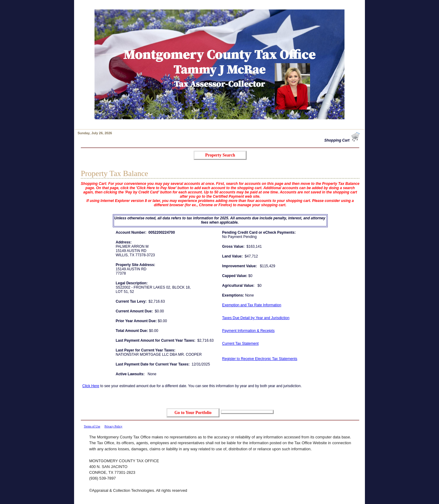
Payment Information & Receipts (248, 331)
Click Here (91, 386)
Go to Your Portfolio (193, 413)
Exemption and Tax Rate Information (252, 305)
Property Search (220, 155)
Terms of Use (92, 426)
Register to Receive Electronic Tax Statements (260, 359)
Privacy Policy (114, 426)
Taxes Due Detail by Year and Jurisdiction (256, 318)
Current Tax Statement (241, 344)
